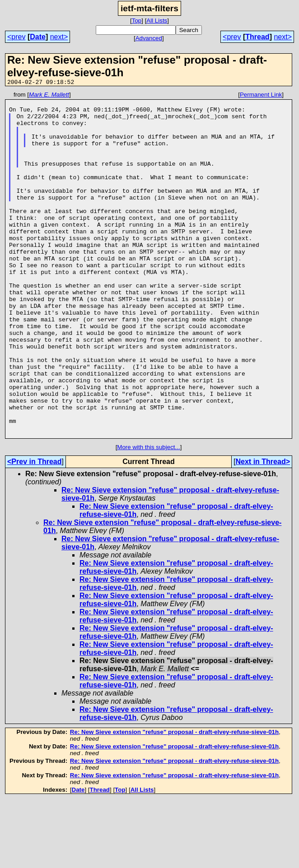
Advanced (149, 38)
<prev (16, 37)
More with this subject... (148, 516)
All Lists (157, 21)
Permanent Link (261, 96)
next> (59, 37)
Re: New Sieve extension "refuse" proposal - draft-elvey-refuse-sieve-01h (174, 801)
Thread (257, 37)
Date (38, 37)
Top (137, 21)
